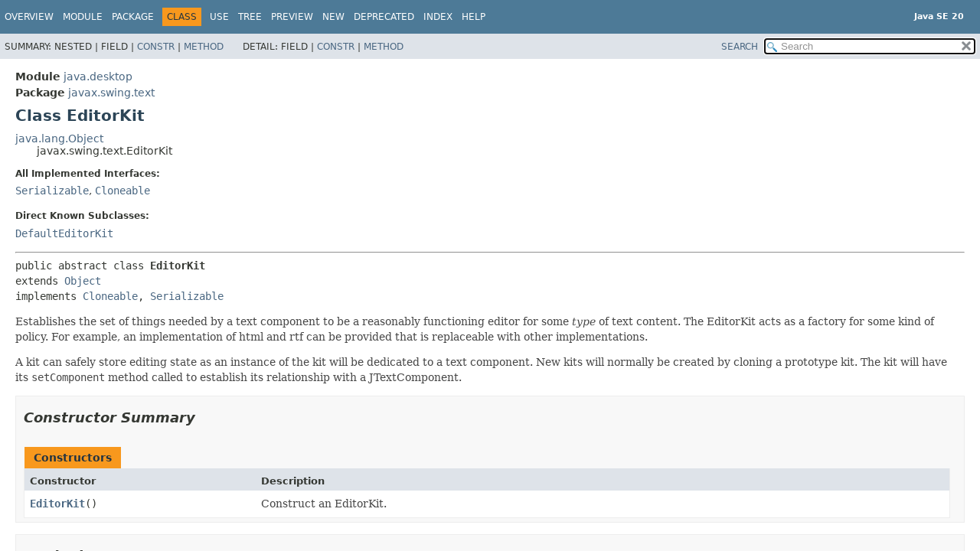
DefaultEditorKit (64, 233)
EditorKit (57, 504)
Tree (250, 17)
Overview (29, 17)
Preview (292, 17)
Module (83, 17)
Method (204, 47)
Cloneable (122, 191)
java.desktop (98, 77)
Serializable (52, 191)
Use (219, 17)
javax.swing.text (111, 93)
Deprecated (384, 17)
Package (133, 17)
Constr (156, 47)
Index (438, 17)
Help (474, 17)
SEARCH (740, 47)
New (333, 17)
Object (83, 281)
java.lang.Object (59, 139)
